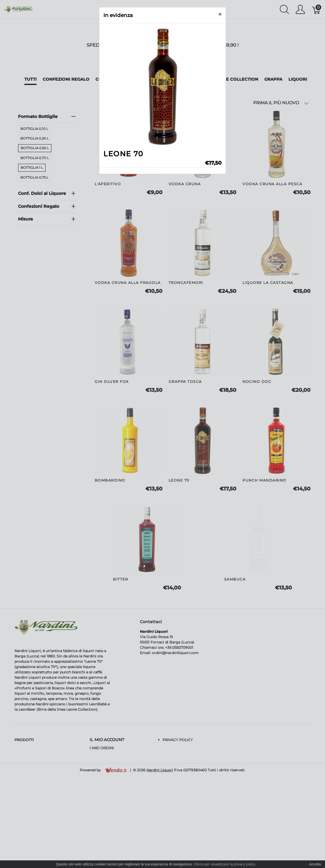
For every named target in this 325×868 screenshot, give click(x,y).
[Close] (220, 14)
